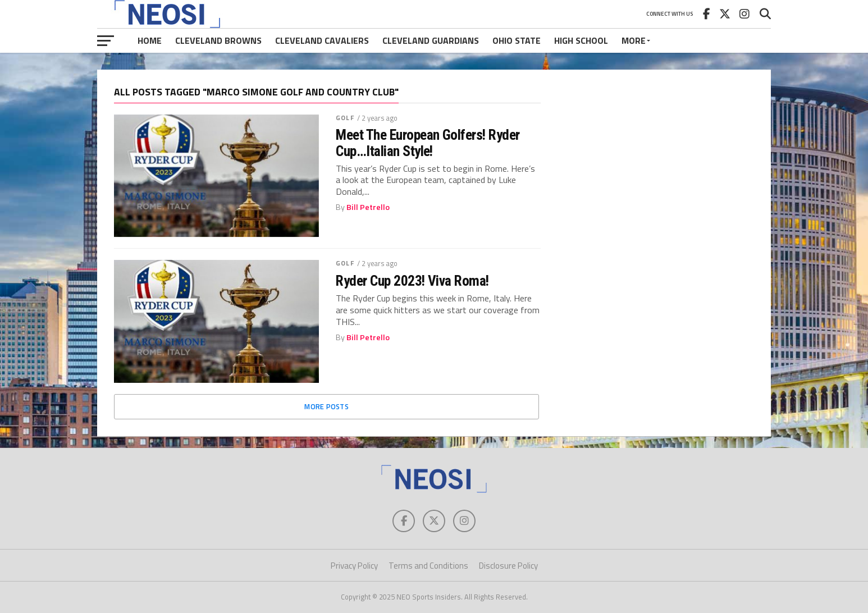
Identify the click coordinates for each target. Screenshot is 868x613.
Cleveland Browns (218, 40)
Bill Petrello (368, 207)
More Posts (326, 406)
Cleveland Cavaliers (322, 40)
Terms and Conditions (428, 566)
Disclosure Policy (508, 566)
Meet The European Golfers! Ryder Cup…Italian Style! (428, 143)
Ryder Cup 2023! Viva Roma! (412, 281)
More (634, 40)
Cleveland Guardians (431, 40)
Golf (345, 118)
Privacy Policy (354, 566)
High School (581, 40)
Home (150, 40)
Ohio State (517, 40)
